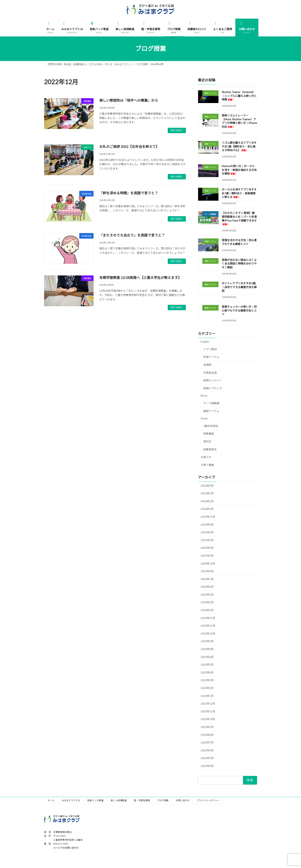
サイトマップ (234, 800)
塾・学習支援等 (142, 800)
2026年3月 (207, 493)
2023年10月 (208, 633)
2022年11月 (208, 711)
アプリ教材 (210, 349)
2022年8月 (207, 735)
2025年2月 (207, 556)
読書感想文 (210, 449)
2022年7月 (207, 742)
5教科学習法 (211, 426)
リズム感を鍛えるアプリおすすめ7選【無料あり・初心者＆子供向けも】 (239, 146)
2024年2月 (207, 602)
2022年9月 (207, 727)
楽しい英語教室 (119, 800)
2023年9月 (207, 641)
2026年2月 (207, 501)
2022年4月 (207, 766)
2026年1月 (207, 509)
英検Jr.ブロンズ (213, 388)
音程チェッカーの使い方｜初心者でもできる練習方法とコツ (239, 310)
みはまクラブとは (71, 800)
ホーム (51, 800)
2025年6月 (207, 532)
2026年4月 (207, 485)
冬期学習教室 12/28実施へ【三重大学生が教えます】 (140, 278)
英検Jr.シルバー (213, 380)
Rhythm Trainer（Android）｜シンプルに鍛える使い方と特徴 (239, 96)
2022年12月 (208, 704)
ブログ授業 (163, 800)
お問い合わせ (183, 800)
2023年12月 (208, 618)
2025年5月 (207, 540)
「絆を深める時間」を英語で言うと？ (129, 193)
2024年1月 (207, 610)
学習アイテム (211, 357)
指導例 (207, 365)
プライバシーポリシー (208, 800)
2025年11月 (208, 517)
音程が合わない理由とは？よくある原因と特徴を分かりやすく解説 (239, 263)
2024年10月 (208, 563)
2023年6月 (207, 657)
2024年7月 (207, 579)
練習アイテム (211, 411)
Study (204, 418)
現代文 (207, 441)
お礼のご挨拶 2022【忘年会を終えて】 (129, 147)
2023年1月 (207, 696)
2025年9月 (207, 524)
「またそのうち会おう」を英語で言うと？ (132, 235)
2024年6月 (207, 587)
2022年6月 (207, 750)
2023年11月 (208, 626)
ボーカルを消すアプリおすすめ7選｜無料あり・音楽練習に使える (239, 193)
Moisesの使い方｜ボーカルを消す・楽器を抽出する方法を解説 (239, 170)
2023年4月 (207, 672)
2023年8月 (207, 649)
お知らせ (206, 457)
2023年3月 (207, 680)
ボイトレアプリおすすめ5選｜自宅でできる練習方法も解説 (239, 287)
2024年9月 (207, 571)
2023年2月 (207, 688)
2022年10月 (208, 719)
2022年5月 (207, 758)
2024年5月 (207, 595)
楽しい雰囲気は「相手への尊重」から (129, 100)
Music (204, 395)
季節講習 (209, 434)
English (205, 342)
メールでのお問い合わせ (66, 848)
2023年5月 (207, 665)
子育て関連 (207, 465)
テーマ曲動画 (211, 403)
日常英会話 (210, 372)
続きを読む (177, 130)
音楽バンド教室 (95, 800)
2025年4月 (207, 548)
